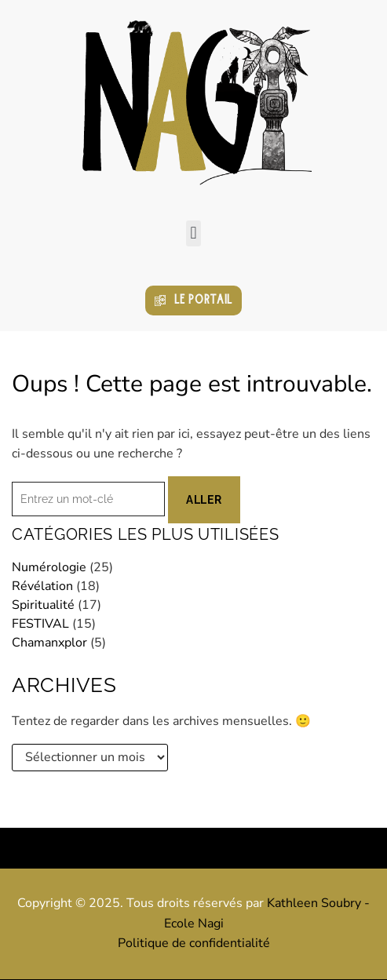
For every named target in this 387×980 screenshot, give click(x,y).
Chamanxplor (49, 643)
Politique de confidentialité (194, 943)
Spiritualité (43, 605)
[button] (193, 233)
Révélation (42, 586)
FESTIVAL (40, 624)
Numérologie (49, 567)
